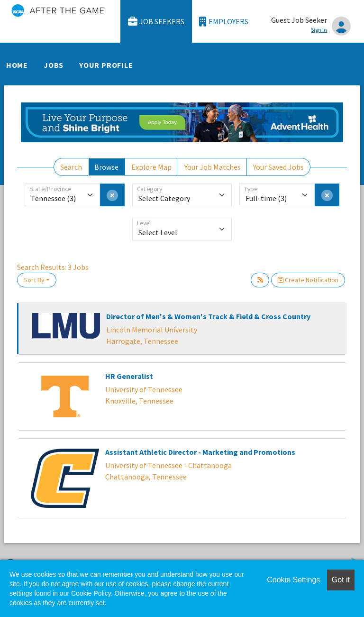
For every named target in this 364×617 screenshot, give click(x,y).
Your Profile (106, 65)
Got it (341, 580)
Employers (224, 22)
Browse (106, 167)
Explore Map (151, 167)
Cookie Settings (293, 580)
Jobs (54, 65)
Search (71, 167)
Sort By (34, 280)
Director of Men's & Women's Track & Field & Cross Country (208, 316)
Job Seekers (156, 22)
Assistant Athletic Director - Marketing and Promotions (200, 452)
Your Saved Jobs (278, 167)
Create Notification (308, 280)
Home (17, 65)
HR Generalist (129, 376)
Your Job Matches (213, 167)
